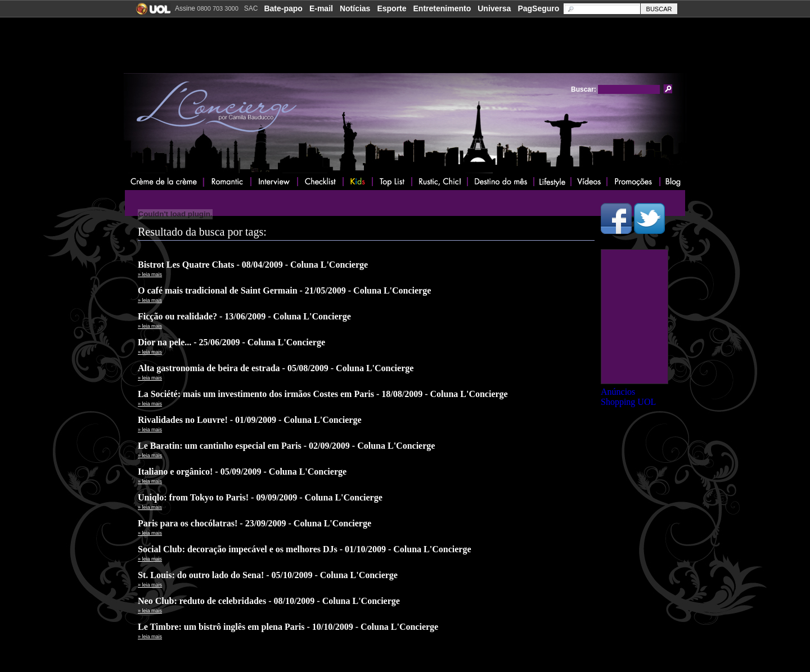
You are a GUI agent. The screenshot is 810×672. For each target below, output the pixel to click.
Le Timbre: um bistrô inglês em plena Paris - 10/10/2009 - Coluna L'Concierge (288, 627)
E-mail (321, 8)
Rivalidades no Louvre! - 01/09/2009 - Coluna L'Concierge (250, 420)
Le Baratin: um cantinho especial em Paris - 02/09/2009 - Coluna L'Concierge (286, 446)
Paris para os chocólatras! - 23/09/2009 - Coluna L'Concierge (255, 523)
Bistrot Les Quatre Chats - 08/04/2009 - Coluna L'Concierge (253, 265)
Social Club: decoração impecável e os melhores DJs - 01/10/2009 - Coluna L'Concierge (305, 549)
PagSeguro (538, 8)
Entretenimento (442, 8)
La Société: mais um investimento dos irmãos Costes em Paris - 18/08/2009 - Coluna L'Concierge (323, 394)
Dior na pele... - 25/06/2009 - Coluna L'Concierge (231, 342)
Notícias (355, 8)
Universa (494, 8)
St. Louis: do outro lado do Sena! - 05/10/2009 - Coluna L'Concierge (268, 575)
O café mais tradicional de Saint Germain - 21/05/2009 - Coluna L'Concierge (284, 290)
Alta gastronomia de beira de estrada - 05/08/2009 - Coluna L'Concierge (276, 368)
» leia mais (150, 274)
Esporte (391, 8)
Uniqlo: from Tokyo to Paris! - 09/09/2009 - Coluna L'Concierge (260, 497)
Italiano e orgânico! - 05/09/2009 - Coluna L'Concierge (242, 472)
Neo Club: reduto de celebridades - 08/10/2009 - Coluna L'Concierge (269, 601)
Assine (207, 8)
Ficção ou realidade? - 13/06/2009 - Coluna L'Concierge (244, 316)
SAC (251, 8)
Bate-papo (283, 8)
